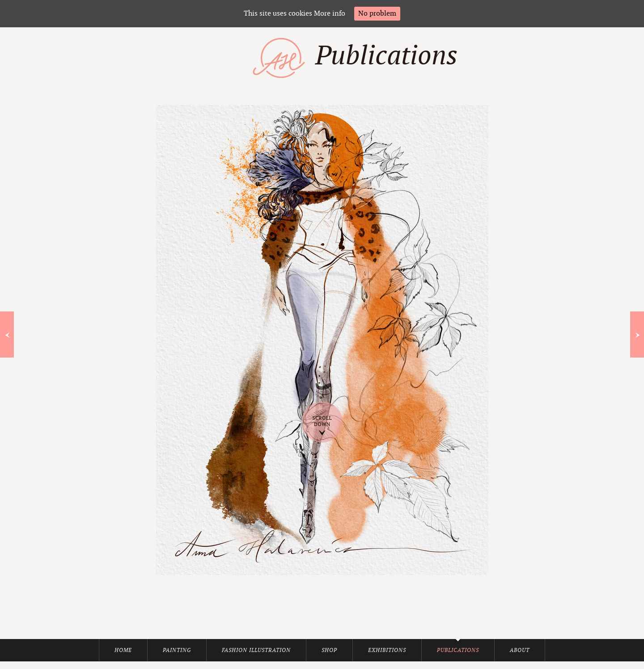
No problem (377, 14)
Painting (177, 650)
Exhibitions (387, 650)
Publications (458, 650)
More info (330, 14)
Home (123, 650)
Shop (329, 650)
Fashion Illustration (256, 650)
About (520, 650)
